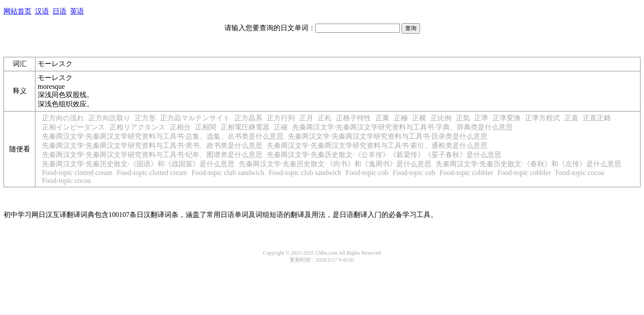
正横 (419, 118)
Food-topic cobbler (466, 173)
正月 (306, 118)
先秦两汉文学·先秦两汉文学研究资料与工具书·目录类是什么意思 (388, 136)
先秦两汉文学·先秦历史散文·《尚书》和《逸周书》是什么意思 (335, 164)
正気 (463, 118)
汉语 (42, 11)
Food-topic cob (367, 173)
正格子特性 (353, 118)
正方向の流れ (63, 118)
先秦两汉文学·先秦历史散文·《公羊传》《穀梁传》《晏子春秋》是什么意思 (384, 155)
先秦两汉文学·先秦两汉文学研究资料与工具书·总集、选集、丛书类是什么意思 (163, 136)
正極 (401, 118)
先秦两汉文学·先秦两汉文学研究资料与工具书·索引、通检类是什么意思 (377, 145)
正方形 (145, 118)
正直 (571, 118)
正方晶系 (248, 118)
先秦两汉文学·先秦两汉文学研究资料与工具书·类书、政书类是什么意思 (152, 145)
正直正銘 (597, 118)
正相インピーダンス (73, 127)
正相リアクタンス (137, 127)
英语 (77, 11)
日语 (59, 11)
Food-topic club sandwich (228, 173)
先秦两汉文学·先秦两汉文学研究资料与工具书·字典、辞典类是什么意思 (402, 127)
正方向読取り (109, 118)
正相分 (180, 127)
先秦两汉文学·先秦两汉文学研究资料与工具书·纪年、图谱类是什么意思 (152, 155)
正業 (382, 118)
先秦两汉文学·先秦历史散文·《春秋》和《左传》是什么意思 (528, 164)
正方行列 (281, 118)
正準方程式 (542, 118)
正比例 (441, 118)
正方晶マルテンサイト (195, 118)
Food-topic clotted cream (77, 173)
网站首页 (17, 11)
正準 (481, 118)
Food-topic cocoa (580, 173)
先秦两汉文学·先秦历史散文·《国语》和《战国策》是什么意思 (138, 164)
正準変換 (507, 118)
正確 (281, 127)
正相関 (206, 127)
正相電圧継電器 (245, 127)
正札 (325, 118)
